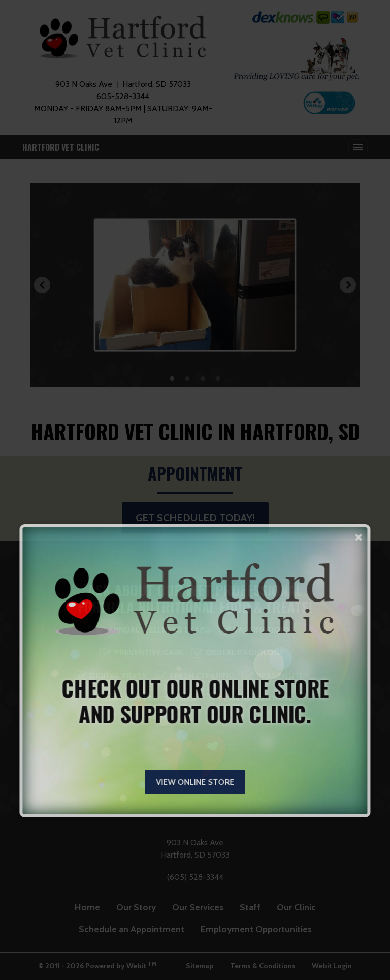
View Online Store (195, 782)
